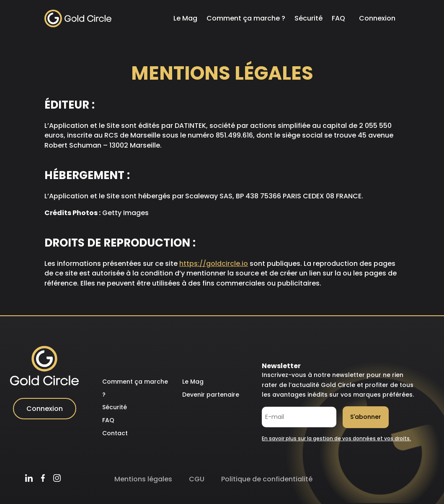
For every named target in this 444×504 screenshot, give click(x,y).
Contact (115, 433)
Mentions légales (143, 479)
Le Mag (185, 18)
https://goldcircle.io (214, 264)
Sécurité (308, 18)
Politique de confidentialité (267, 479)
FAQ (338, 18)
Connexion (377, 18)
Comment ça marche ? (246, 18)
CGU (197, 479)
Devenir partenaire (211, 395)
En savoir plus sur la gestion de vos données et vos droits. (336, 438)
